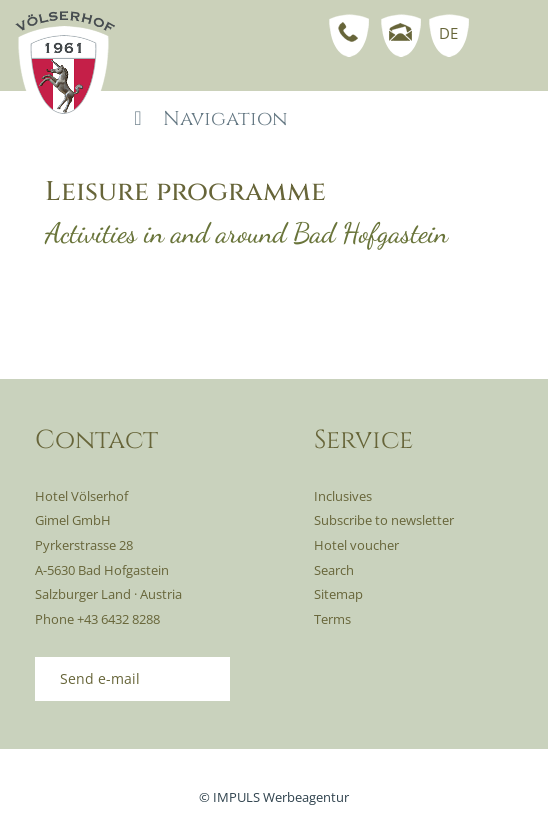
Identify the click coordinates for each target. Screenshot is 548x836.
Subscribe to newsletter (384, 520)
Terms (332, 619)
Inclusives (343, 496)
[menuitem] (444, 33)
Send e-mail (100, 678)
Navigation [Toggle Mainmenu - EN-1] (206, 118)
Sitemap (338, 594)
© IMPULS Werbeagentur (274, 797)
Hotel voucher (356, 545)
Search (334, 570)
